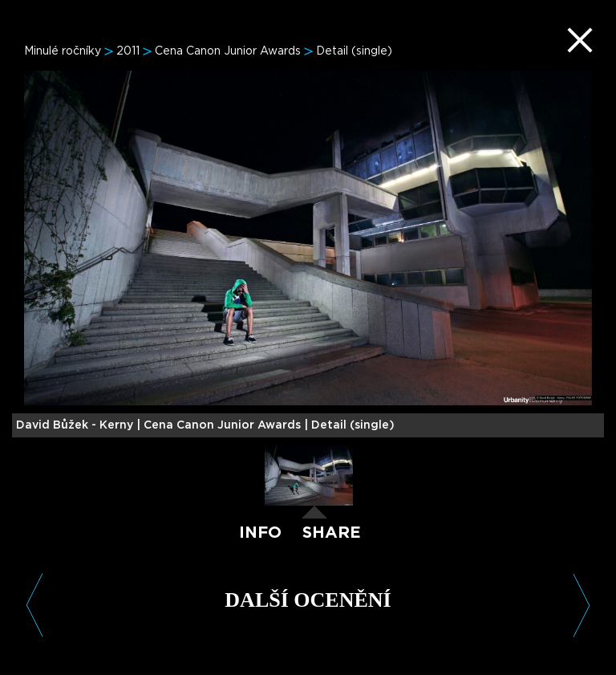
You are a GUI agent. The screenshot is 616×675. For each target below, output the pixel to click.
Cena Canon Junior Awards (228, 51)
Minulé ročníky (63, 51)
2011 (128, 51)
